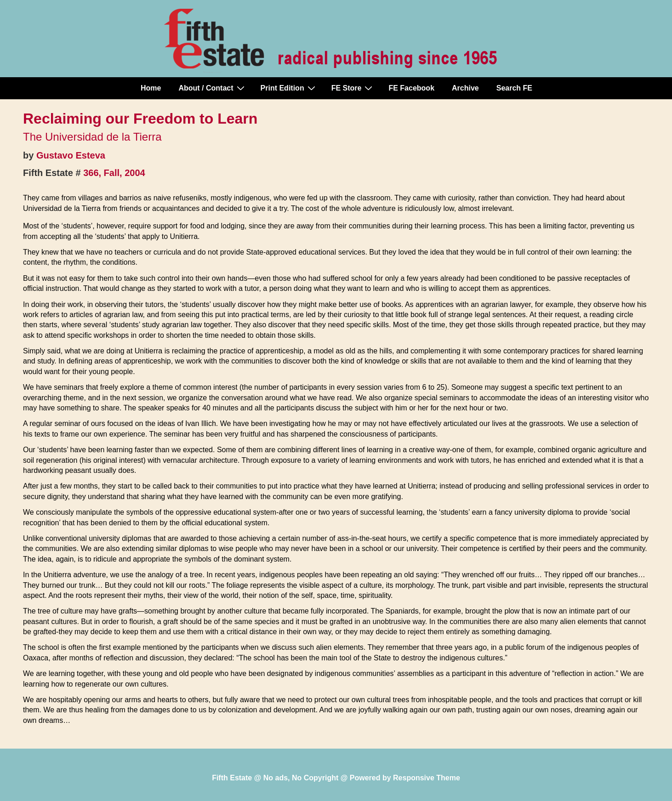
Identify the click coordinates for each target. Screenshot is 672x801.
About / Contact (212, 88)
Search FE (514, 88)
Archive (465, 88)
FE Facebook (411, 88)
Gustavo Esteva (71, 155)
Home (151, 88)
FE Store (353, 88)
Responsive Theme (427, 778)
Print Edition (289, 88)
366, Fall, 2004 (114, 173)
